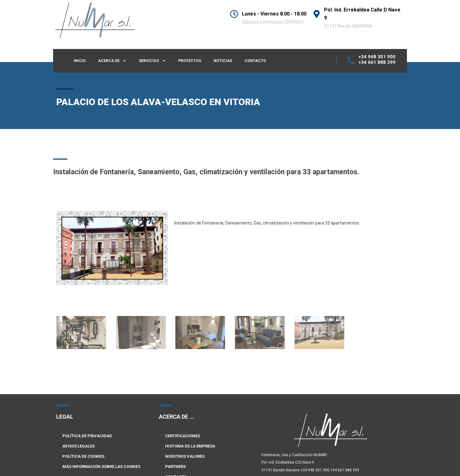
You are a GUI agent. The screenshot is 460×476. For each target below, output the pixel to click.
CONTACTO (255, 61)
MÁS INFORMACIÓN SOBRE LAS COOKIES (101, 467)
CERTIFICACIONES (183, 436)
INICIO (80, 61)
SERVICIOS (152, 61)
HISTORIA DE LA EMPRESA (190, 446)
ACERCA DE (112, 61)
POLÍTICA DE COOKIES (83, 456)
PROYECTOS (190, 61)
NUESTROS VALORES (185, 456)
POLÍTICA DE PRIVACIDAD (87, 436)
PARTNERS (175, 467)
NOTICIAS (223, 61)
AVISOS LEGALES (79, 446)
